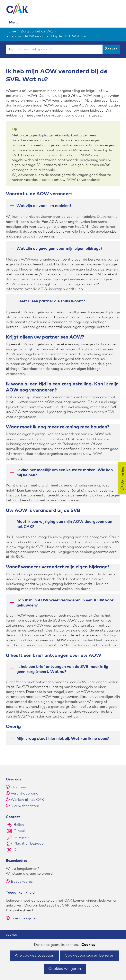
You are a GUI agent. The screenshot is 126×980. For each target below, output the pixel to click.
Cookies (88, 945)
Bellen (19, 825)
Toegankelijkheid (22, 918)
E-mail (19, 831)
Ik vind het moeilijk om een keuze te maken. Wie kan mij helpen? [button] (61, 473)
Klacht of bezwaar (29, 844)
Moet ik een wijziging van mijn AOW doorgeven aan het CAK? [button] (61, 524)
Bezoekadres (19, 882)
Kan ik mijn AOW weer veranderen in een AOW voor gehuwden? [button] (61, 603)
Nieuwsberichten (25, 806)
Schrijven (21, 837)
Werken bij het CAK (27, 800)
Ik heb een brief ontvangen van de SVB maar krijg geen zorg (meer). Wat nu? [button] (58, 669)
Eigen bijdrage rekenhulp (49, 135)
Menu (14, 22)
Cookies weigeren (65, 969)
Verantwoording (25, 794)
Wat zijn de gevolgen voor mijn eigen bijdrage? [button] (56, 249)
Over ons (18, 787)
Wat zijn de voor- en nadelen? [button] (40, 206)
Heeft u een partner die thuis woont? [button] (47, 302)
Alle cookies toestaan (35, 955)
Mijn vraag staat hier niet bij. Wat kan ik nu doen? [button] (59, 739)
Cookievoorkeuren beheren (90, 955)
